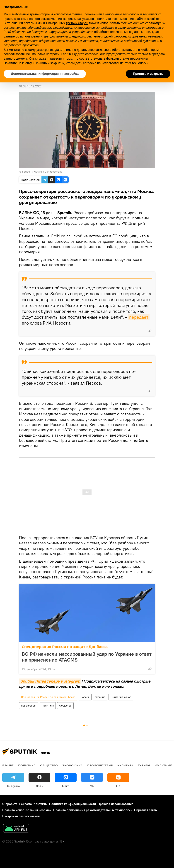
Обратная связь (145, 810)
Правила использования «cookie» (27, 810)
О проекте (10, 804)
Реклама (25, 804)
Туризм (144, 765)
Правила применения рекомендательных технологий (93, 810)
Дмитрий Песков (121, 697)
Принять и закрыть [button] (148, 74)
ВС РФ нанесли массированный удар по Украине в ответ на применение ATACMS (87, 657)
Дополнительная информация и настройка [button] (45, 74)
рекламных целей (100, 36)
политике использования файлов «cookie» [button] (129, 19)
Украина (100, 697)
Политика (48, 705)
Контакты (40, 804)
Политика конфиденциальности (72, 804)
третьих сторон (77, 23)
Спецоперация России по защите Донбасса (65, 647)
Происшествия (100, 765)
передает (139, 317)
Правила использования (115, 804)
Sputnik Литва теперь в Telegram (50, 681)
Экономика (72, 765)
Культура (125, 765)
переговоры (29, 705)
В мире (8, 765)
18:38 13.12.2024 (31, 86)
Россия (85, 697)
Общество (65, 705)
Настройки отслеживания (21, 816)
